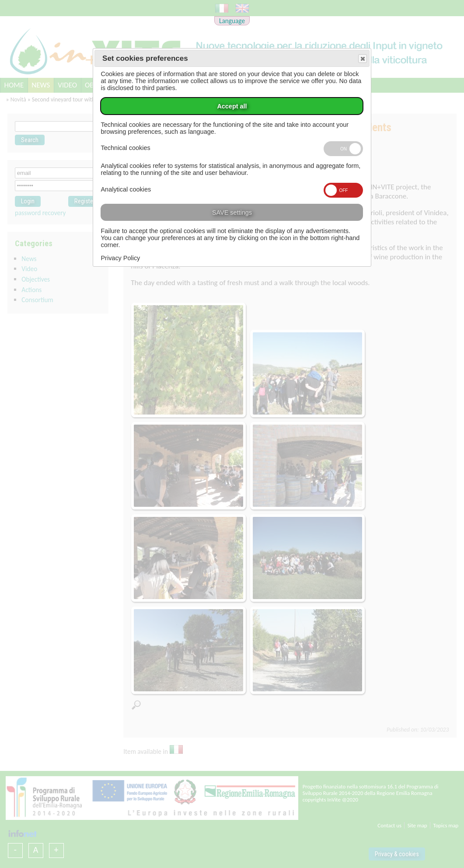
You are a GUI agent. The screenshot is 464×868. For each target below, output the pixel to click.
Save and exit (362, 59)
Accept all (232, 106)
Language (232, 21)
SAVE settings (232, 213)
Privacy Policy (120, 258)
